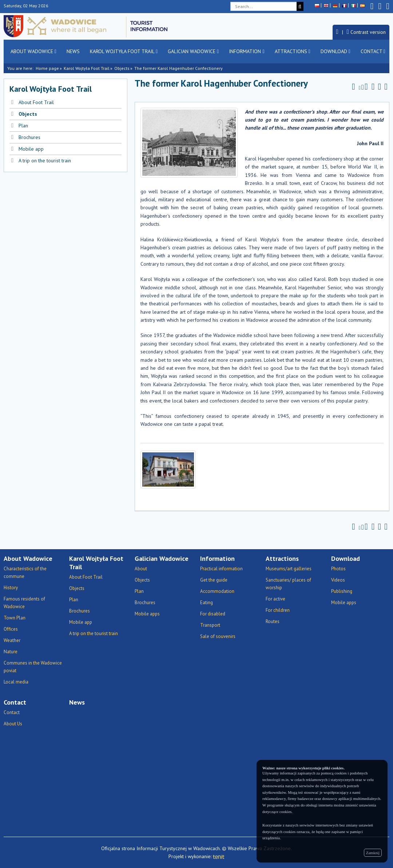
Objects (122, 68)
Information (247, 51)
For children (278, 610)
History (11, 588)
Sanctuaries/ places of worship (288, 584)
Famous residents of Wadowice (24, 603)
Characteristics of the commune (25, 572)
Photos (338, 569)
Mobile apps (147, 614)
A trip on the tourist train (45, 160)
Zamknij (373, 853)
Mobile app (31, 149)
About (141, 569)
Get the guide (214, 580)
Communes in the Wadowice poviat (33, 667)
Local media (16, 682)
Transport (210, 625)
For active (275, 599)
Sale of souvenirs (218, 636)
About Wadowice (33, 51)
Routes (273, 621)
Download (336, 51)
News (73, 51)
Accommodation (217, 591)
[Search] (300, 6)
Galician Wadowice (193, 51)
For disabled (213, 614)
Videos (338, 580)
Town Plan (15, 618)
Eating (207, 603)
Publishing (342, 591)
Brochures (29, 137)
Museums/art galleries (289, 569)
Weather (12, 640)
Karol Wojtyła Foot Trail (124, 51)
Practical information (221, 569)
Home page (47, 68)
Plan (23, 126)
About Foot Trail (36, 102)
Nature (11, 652)
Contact (373, 51)
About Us (13, 724)
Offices (11, 629)
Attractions (293, 51)
